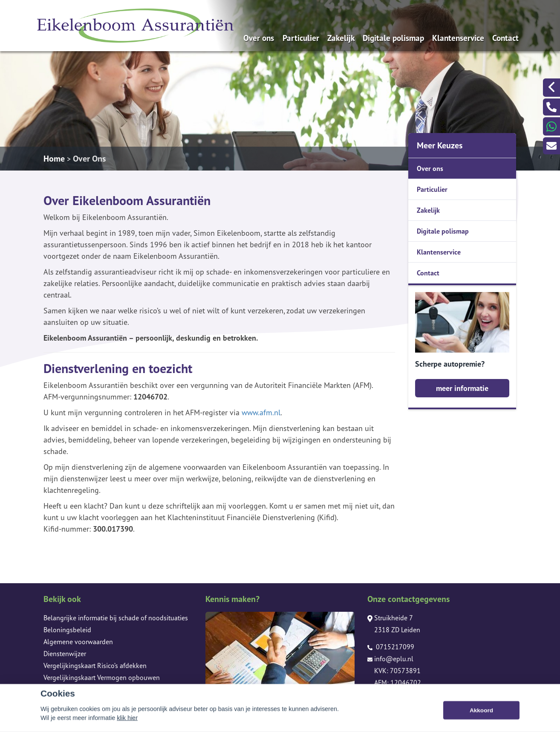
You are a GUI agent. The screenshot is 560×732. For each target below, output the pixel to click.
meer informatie (462, 388)
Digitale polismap (393, 38)
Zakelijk (341, 38)
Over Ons (89, 159)
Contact (505, 38)
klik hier (127, 727)
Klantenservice (458, 38)
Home (54, 159)
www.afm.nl (261, 412)
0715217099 (391, 647)
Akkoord (481, 719)
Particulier (301, 38)
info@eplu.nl (390, 659)
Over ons (259, 38)
